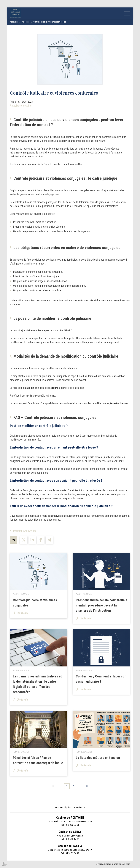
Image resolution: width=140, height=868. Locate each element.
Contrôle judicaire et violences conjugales (50, 22)
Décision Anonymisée (25, 531)
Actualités (14, 22)
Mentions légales (63, 808)
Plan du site (79, 808)
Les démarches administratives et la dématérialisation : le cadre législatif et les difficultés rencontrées (37, 684)
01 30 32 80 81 (72, 825)
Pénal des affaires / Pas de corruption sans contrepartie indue (38, 760)
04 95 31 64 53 (72, 853)
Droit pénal (26, 22)
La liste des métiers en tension (98, 758)
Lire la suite (23, 613)
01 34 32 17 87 (72, 839)
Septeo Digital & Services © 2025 (113, 864)
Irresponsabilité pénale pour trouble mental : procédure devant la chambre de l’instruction (101, 605)
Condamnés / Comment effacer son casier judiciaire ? (101, 679)
